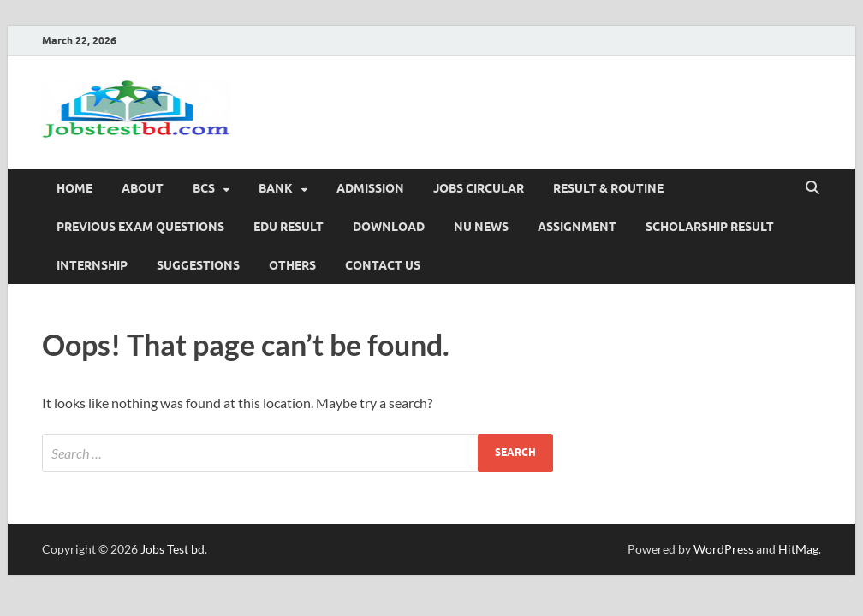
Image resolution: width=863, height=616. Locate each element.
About (143, 188)
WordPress (723, 549)
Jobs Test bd (173, 549)
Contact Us (383, 265)
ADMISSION (370, 188)
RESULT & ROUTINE (608, 188)
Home (74, 188)
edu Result (289, 227)
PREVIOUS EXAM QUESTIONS (140, 227)
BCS (204, 188)
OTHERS (292, 265)
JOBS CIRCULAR (479, 188)
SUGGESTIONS (198, 265)
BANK (276, 188)
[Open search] (812, 188)
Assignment (577, 227)
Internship (92, 265)
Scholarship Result (710, 227)
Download (389, 227)
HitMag (798, 549)
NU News (481, 227)
